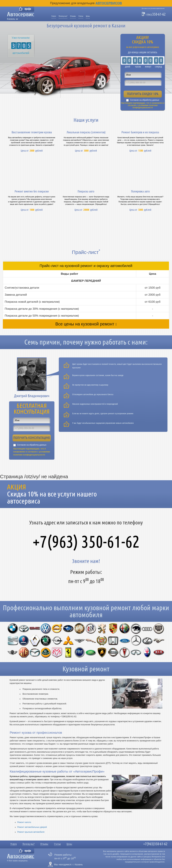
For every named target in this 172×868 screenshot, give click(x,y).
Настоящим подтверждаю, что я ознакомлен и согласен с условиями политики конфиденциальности (143, 105)
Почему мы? (63, 16)
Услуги (54, 16)
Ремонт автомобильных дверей (32, 827)
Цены (88, 16)
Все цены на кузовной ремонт (85, 324)
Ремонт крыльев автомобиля (31, 832)
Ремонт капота (24, 822)
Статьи (81, 16)
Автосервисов (109, 3)
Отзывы (73, 16)
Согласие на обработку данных (145, 100)
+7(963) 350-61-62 (86, 542)
